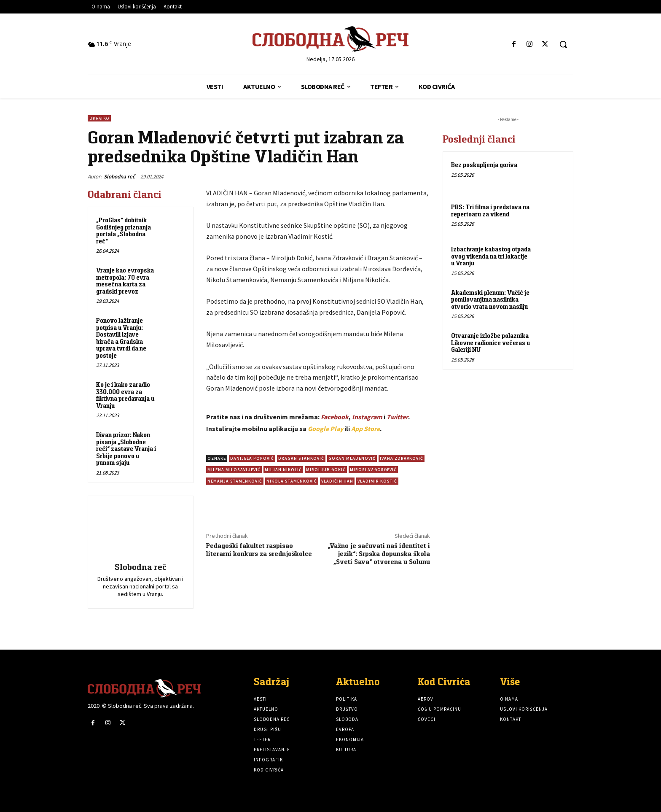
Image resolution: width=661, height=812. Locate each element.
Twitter (397, 417)
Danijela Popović (252, 458)
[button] (563, 44)
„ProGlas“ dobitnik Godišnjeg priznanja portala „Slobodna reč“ (124, 231)
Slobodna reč (119, 177)
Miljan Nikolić (283, 470)
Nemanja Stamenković (235, 481)
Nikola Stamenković (292, 481)
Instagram (367, 417)
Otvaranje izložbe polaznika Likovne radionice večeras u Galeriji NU (490, 343)
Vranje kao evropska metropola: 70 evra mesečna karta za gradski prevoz (125, 281)
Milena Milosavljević (234, 470)
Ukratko (99, 118)
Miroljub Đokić (326, 470)
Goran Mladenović (352, 458)
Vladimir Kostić (377, 481)
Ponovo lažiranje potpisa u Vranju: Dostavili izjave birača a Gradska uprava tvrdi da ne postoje (121, 338)
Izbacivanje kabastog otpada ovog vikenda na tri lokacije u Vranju (491, 256)
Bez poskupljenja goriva (484, 165)
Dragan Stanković (301, 458)
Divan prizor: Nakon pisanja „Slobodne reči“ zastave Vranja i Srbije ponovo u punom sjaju (126, 449)
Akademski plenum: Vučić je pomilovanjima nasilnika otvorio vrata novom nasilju (490, 299)
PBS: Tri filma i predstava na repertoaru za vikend (490, 210)
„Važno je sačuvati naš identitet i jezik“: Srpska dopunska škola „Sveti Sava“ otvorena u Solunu (379, 554)
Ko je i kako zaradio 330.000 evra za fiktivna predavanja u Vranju (125, 395)
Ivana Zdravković (402, 458)
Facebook (335, 417)
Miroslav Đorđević (373, 470)
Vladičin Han (337, 481)
